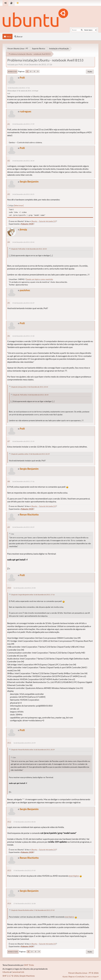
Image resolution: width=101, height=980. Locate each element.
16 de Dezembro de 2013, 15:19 (23, 441)
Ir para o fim (12, 72)
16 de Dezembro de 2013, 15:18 (23, 336)
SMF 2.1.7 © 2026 (11, 976)
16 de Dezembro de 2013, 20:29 (23, 527)
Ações (90, 72)
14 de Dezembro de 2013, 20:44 (23, 242)
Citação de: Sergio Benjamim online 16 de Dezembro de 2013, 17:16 (33, 595)
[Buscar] (82, 30)
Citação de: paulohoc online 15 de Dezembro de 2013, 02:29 (30, 454)
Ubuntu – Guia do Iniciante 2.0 (43, 221)
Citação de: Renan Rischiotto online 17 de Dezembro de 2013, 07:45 (33, 910)
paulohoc (25, 290)
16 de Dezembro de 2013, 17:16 (23, 481)
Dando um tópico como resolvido (39, 279)
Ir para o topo (13, 952)
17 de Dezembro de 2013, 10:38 (24, 903)
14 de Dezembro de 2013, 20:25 (23, 194)
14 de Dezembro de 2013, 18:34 (23, 161)
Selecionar (19, 205)
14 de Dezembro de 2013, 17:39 (23, 124)
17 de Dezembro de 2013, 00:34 (24, 822)
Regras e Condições (77, 977)
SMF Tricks (29, 965)
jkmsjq (23, 229)
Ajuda (65, 977)
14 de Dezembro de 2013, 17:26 (19, 88)
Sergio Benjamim (29, 181)
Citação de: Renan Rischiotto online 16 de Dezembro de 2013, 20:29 (33, 750)
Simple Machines (27, 976)
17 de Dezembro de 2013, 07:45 (24, 870)
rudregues (25, 111)
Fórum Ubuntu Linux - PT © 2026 (83, 973)
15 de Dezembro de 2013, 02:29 (23, 303)
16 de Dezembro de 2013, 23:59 (24, 743)
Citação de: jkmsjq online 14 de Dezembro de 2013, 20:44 (29, 387)
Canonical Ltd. (18, 972)
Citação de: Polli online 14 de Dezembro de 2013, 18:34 (29, 249)
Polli (22, 78)
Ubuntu (6, 972)
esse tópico (74, 876)
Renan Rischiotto (29, 514)
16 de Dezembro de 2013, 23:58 (24, 588)
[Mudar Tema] (18, 3)
